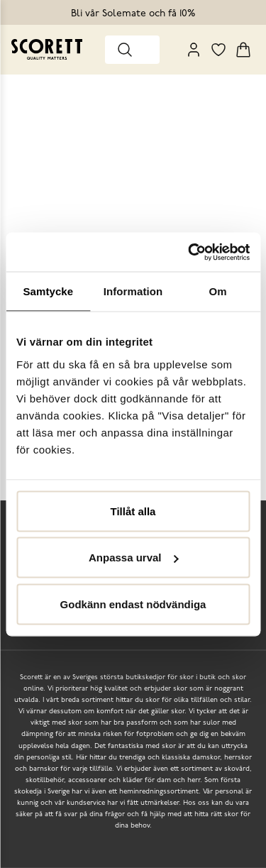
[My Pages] (194, 50)
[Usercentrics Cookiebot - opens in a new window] (189, 252)
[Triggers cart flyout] (243, 50)
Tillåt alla (133, 511)
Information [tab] (133, 291)
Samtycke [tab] (48, 291)
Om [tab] (218, 291)
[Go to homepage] (47, 49)
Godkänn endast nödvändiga (133, 604)
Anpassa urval (134, 557)
